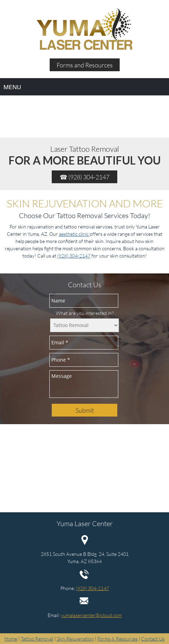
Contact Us (153, 639)
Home (11, 639)
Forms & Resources (117, 639)
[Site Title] (84, 29)
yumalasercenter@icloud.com (91, 615)
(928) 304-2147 (74, 256)
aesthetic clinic (74, 234)
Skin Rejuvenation (75, 639)
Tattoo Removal (37, 639)
